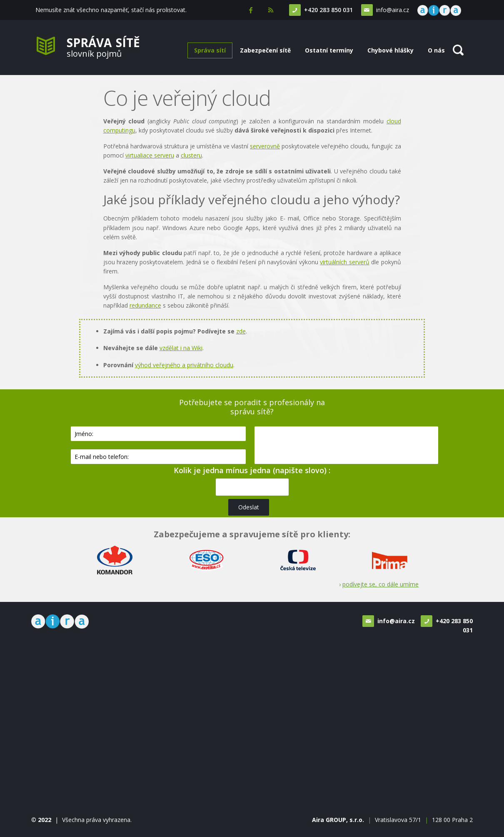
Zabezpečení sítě (265, 50)
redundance (145, 305)
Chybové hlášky (390, 50)
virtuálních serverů (344, 262)
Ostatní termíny (329, 50)
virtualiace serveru (150, 155)
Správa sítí (210, 50)
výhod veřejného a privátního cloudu (184, 365)
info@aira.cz (391, 10)
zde (241, 331)
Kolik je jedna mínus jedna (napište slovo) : (252, 470)
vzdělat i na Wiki (181, 348)
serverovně (265, 146)
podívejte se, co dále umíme (380, 584)
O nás (436, 50)
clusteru (191, 155)
